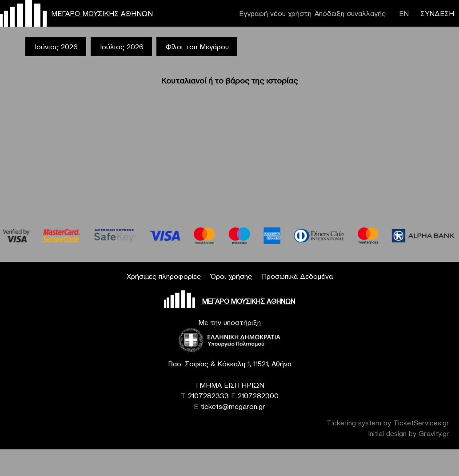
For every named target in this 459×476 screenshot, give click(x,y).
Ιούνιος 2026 (56, 47)
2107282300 (258, 396)
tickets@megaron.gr (233, 406)
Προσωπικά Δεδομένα (297, 276)
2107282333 (208, 396)
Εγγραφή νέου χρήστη (275, 13)
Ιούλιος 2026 (122, 47)
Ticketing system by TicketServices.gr (388, 423)
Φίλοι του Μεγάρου (197, 47)
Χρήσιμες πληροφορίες (164, 276)
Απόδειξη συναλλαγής (350, 13)
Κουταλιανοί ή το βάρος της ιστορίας (229, 81)
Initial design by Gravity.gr (409, 433)
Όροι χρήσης (231, 276)
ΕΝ (404, 13)
